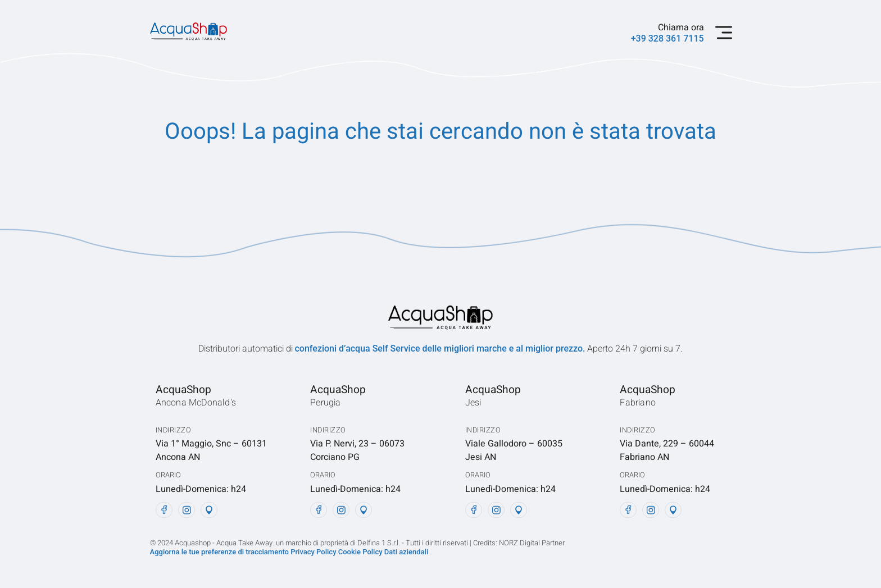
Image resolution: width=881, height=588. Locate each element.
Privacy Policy (313, 552)
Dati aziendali (406, 552)
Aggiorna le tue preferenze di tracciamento (221, 552)
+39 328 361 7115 (667, 38)
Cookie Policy (361, 552)
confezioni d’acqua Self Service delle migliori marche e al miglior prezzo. (441, 348)
